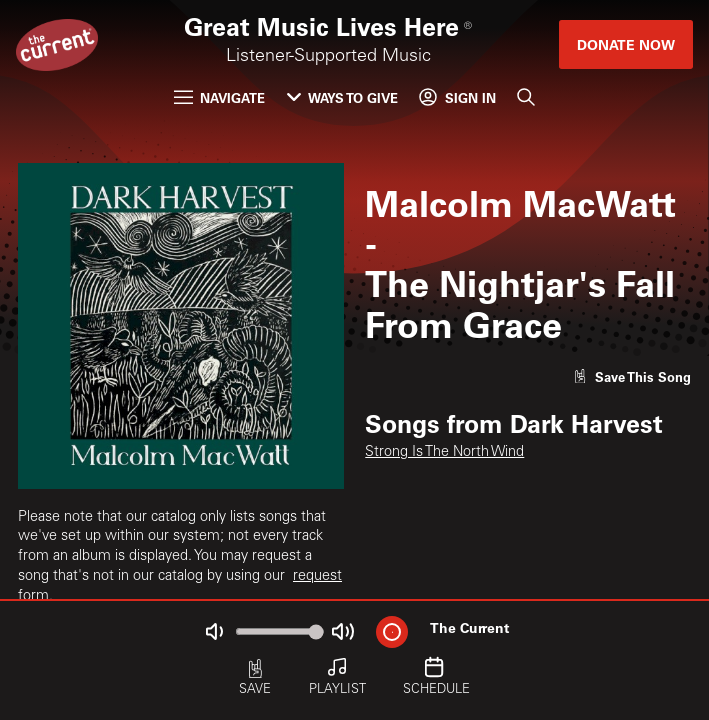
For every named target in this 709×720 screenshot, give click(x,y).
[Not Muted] (213, 631)
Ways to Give (342, 97)
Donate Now (626, 44)
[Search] (526, 97)
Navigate (219, 97)
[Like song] (632, 376)
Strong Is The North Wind (444, 453)
